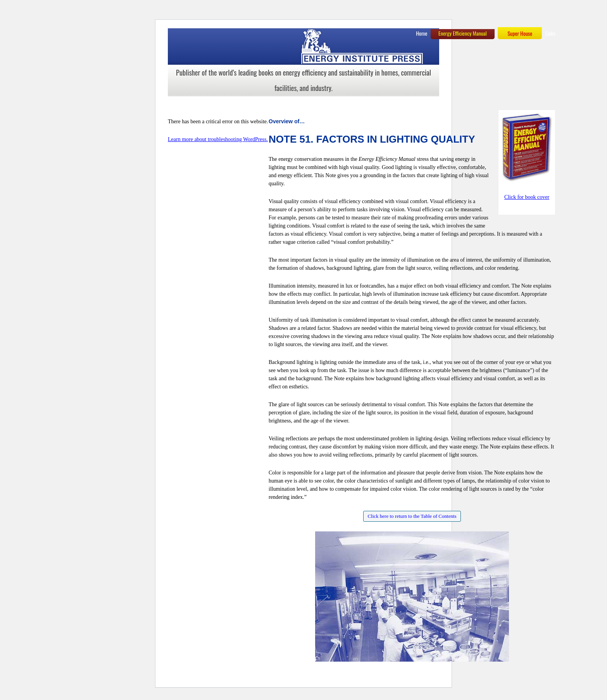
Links (550, 33)
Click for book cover (527, 197)
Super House (520, 33)
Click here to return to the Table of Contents (412, 516)
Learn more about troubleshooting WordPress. (218, 139)
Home (422, 33)
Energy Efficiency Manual (463, 33)
